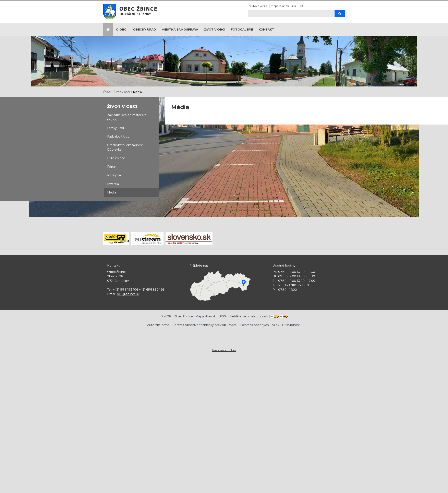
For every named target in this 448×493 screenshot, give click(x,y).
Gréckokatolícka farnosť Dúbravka (125, 147)
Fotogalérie (242, 30)
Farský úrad (116, 128)
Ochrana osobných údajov (260, 325)
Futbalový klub (118, 137)
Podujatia (114, 175)
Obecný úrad (144, 30)
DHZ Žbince (116, 158)
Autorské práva (158, 325)
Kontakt (266, 30)
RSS (294, 6)
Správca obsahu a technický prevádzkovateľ (205, 325)
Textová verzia (258, 6)
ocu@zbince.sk (128, 294)
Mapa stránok (280, 6)
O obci (122, 30)
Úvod (107, 92)
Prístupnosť (291, 325)
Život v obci (215, 30)
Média (137, 92)
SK (301, 6)
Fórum (112, 167)
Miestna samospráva (180, 30)
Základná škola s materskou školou (128, 117)
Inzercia (113, 184)
